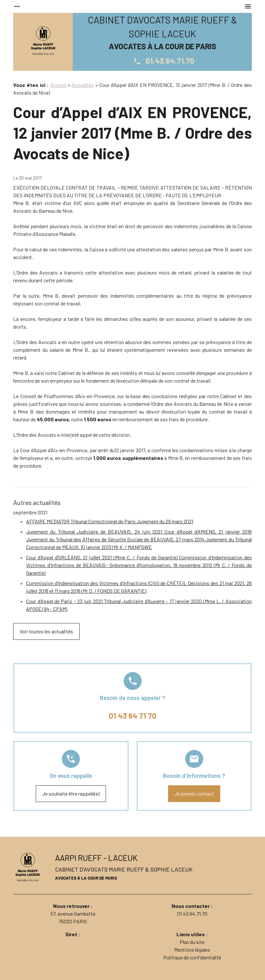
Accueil (58, 85)
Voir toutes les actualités (46, 631)
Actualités (83, 85)
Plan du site (192, 942)
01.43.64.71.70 (162, 61)
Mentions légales (192, 950)
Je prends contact (194, 793)
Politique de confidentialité (192, 957)
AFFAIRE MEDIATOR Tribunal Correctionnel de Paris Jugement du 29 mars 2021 (110, 521)
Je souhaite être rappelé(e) (71, 793)
